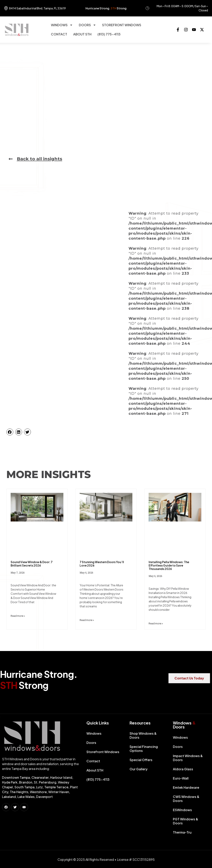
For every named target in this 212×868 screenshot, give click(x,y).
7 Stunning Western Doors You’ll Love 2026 (102, 564)
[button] (10, 432)
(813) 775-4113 (109, 34)
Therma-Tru (182, 832)
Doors (87, 25)
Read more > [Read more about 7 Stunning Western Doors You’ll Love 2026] (87, 620)
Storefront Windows (122, 25)
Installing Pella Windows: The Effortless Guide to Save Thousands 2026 (169, 565)
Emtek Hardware (186, 787)
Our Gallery (139, 769)
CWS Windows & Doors (186, 799)
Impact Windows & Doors (188, 758)
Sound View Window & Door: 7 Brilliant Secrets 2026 (32, 564)
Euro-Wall (181, 778)
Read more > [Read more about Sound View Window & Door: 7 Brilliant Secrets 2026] (18, 616)
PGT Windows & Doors (186, 821)
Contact (59, 34)
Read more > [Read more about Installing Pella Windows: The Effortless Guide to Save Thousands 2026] (156, 623)
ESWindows (182, 810)
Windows (62, 25)
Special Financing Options (144, 749)
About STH (82, 34)
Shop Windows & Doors (143, 735)
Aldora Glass (183, 769)
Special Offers (141, 760)
